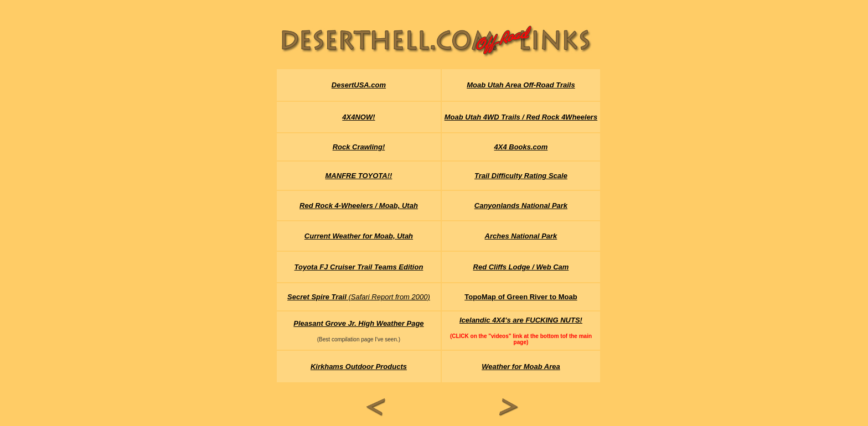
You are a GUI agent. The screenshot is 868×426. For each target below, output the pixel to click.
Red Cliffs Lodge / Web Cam (521, 267)
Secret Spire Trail (318, 297)
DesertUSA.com (359, 85)
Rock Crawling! (359, 147)
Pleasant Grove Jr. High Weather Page (358, 323)
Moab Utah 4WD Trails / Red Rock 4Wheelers (521, 117)
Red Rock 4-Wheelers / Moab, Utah (359, 206)
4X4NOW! (358, 117)
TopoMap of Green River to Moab (521, 297)
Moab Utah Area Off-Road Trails (521, 85)
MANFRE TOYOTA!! (359, 176)
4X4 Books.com (521, 147)
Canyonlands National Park (521, 206)
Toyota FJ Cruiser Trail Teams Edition (359, 267)
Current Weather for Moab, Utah (359, 236)
